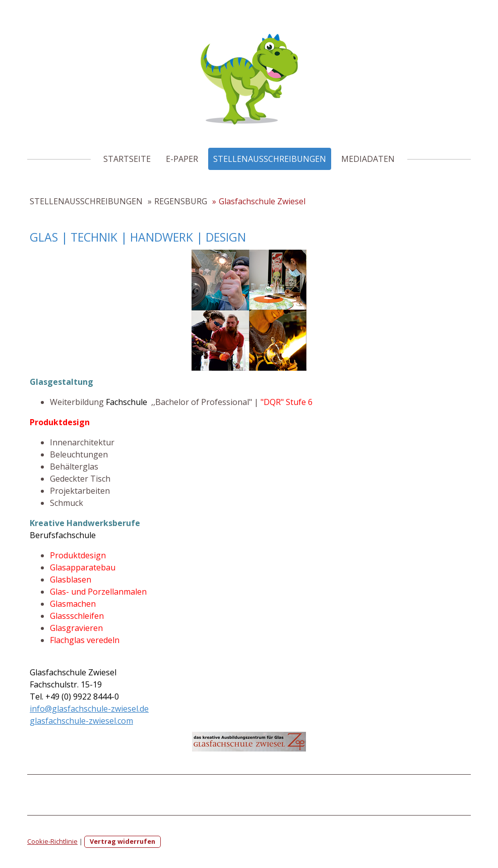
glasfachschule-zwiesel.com (81, 721)
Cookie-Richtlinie (52, 841)
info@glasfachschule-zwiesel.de (89, 709)
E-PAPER (182, 159)
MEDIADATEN (368, 159)
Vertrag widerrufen (122, 841)
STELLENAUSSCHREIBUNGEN (270, 159)
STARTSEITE (127, 159)
